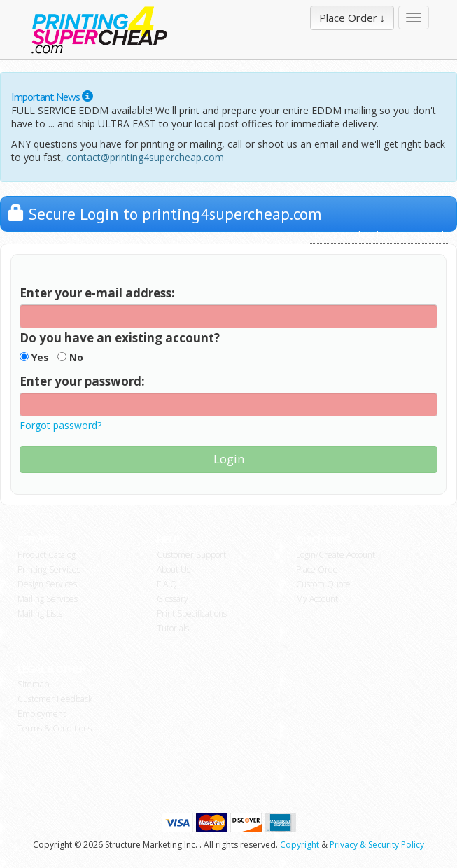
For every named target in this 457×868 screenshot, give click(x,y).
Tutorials (173, 628)
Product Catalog (47, 555)
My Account (317, 599)
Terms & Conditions (55, 728)
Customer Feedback (55, 699)
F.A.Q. (168, 584)
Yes (34, 357)
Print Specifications (192, 614)
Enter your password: (82, 381)
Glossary (173, 599)
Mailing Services (48, 599)
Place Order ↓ (352, 17)
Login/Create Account (336, 555)
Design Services (47, 584)
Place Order (319, 569)
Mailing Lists (40, 614)
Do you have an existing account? (120, 338)
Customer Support (191, 555)
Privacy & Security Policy (377, 845)
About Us (174, 569)
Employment (42, 714)
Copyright (300, 845)
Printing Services (49, 569)
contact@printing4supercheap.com (145, 157)
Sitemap (33, 684)
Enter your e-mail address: (97, 293)
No (70, 357)
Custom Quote (323, 584)
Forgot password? (61, 425)
